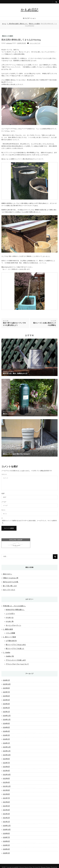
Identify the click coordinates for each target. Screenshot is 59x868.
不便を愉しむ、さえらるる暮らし (14, 606)
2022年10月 (7, 775)
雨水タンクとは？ (9, 414)
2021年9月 (6, 790)
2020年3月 (6, 853)
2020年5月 (6, 845)
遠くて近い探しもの (10, 586)
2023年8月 (6, 759)
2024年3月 (6, 735)
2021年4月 (6, 810)
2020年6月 (6, 841)
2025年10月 (7, 684)
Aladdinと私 (10, 656)
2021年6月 (6, 802)
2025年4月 (6, 704)
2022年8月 (6, 778)
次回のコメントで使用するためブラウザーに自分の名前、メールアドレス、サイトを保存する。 (29, 522)
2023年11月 (7, 751)
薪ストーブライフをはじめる (16, 645)
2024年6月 (6, 727)
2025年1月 (6, 712)
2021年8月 (6, 794)
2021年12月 (7, 786)
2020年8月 (6, 833)
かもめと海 (10, 621)
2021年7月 (6, 798)
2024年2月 (6, 739)
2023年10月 (7, 755)
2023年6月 (6, 767)
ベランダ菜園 (10, 633)
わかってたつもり (9, 590)
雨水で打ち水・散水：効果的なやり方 (15, 373)
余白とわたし (7, 574)
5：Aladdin (7, 652)
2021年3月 (6, 814)
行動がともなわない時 (11, 578)
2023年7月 (6, 763)
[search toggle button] (56, 2)
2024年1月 (6, 743)
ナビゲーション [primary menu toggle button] (29, 18)
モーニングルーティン (13, 625)
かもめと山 (10, 617)
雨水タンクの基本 (8, 36)
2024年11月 (7, 720)
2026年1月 (6, 680)
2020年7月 (6, 837)
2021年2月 (6, 818)
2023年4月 (6, 771)
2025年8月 (6, 688)
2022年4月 (6, 782)
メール (4, 502)
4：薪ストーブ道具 (9, 637)
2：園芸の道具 (8, 629)
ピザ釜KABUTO (11, 641)
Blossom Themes (46, 867)
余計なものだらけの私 (11, 582)
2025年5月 (6, 700)
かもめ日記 (29, 10)
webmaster (9, 43)
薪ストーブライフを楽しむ (15, 649)
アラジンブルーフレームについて (17, 664)
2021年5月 (6, 806)
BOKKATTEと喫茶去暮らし (15, 610)
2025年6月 (6, 696)
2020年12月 (7, 826)
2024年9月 (6, 723)
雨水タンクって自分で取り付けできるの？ (17, 454)
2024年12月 (7, 716)
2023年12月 (7, 747)
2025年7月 (6, 692)
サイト (3, 510)
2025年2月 (6, 708)
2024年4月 (6, 731)
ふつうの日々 (10, 614)
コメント (4, 474)
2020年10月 (7, 830)
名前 (3, 494)
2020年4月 (6, 849)
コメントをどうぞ (35, 43)
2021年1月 (6, 822)
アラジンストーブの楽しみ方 (16, 660)
